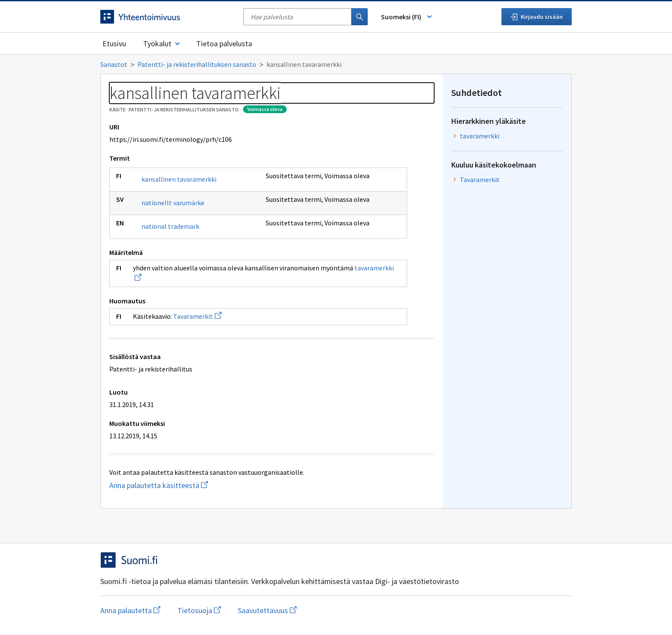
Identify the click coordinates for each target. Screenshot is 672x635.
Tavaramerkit (197, 316)
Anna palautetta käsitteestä (193, 485)
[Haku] (360, 17)
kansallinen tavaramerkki (179, 179)
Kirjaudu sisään (537, 17)
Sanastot (114, 64)
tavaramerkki (480, 136)
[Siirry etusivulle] (168, 17)
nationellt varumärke (173, 203)
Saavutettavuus (267, 610)
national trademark (170, 226)
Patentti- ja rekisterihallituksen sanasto (197, 64)
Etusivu (114, 43)
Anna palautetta (130, 610)
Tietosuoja (199, 610)
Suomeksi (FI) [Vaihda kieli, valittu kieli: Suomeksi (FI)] (407, 17)
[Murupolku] (336, 64)
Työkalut (162, 43)
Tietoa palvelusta (224, 43)
